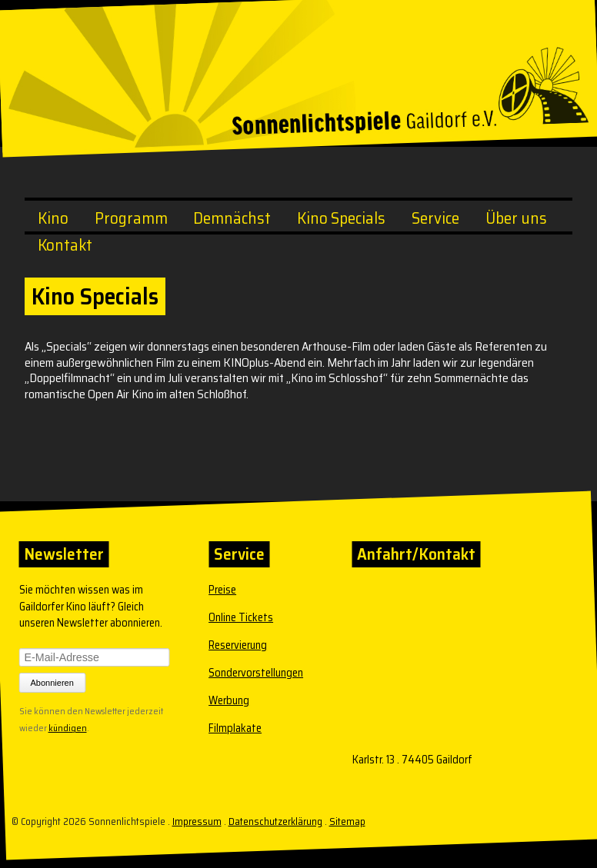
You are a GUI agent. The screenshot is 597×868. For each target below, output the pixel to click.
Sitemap (347, 821)
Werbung (229, 700)
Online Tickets (241, 617)
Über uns (516, 218)
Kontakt (65, 245)
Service (435, 218)
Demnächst (232, 218)
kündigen (68, 727)
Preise (222, 590)
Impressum (197, 821)
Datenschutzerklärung (275, 821)
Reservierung (238, 645)
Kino (53, 218)
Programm (131, 218)
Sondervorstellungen (256, 673)
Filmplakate (235, 728)
